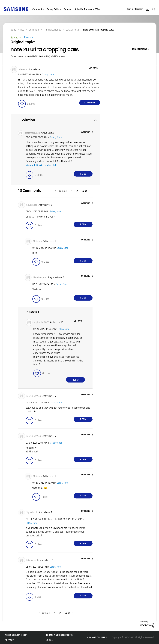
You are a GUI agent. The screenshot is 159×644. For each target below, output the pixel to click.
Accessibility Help (16, 635)
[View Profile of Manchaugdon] (40, 278)
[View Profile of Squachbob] (32, 205)
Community (38, 9)
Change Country (97, 637)
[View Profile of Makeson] (23, 70)
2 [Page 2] (77, 191)
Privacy (9, 640)
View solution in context (39, 165)
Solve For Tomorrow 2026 (87, 9)
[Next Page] (86, 191)
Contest (68, 9)
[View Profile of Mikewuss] (31, 560)
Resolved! (30, 37)
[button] (95, 68)
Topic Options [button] (139, 49)
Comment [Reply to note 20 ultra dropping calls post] (90, 103)
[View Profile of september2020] (32, 133)
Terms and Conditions (59, 635)
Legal (49, 640)
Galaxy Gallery (54, 9)
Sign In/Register (135, 9)
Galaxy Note (48, 75)
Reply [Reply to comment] (83, 174)
